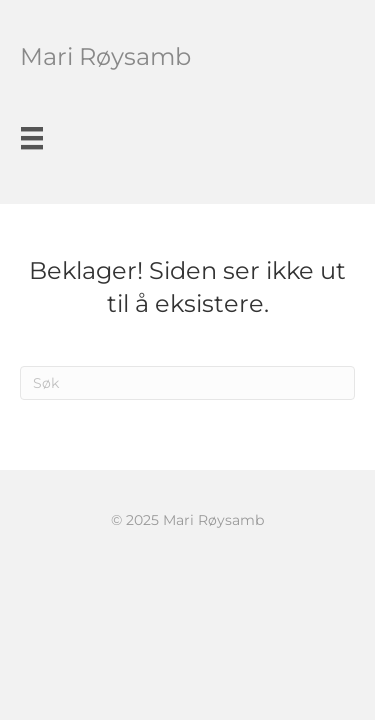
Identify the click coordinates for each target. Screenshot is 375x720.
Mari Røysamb (105, 56)
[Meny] (32, 138)
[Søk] (187, 383)
